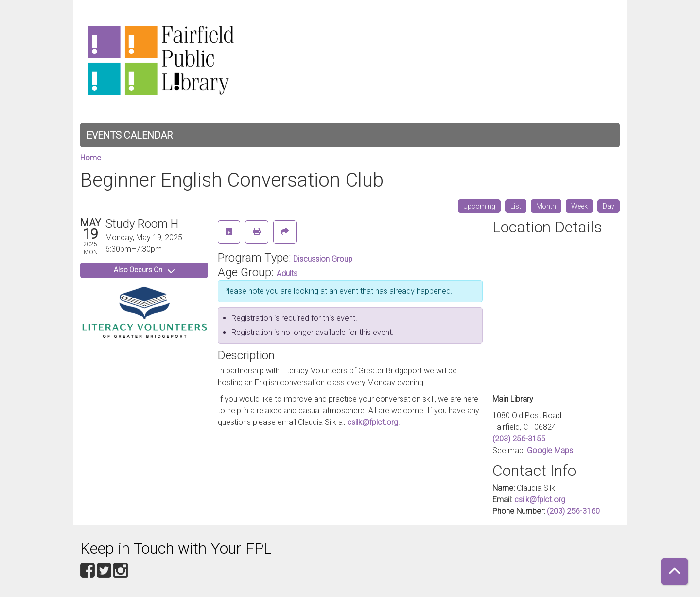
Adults (287, 273)
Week (579, 206)
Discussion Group (323, 259)
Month (546, 206)
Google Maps (550, 450)
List (516, 206)
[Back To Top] (674, 571)
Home (91, 158)
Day (609, 206)
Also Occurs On (144, 270)
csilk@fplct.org (373, 422)
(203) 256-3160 (573, 511)
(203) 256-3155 (519, 439)
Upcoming (479, 206)
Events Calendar (130, 135)
